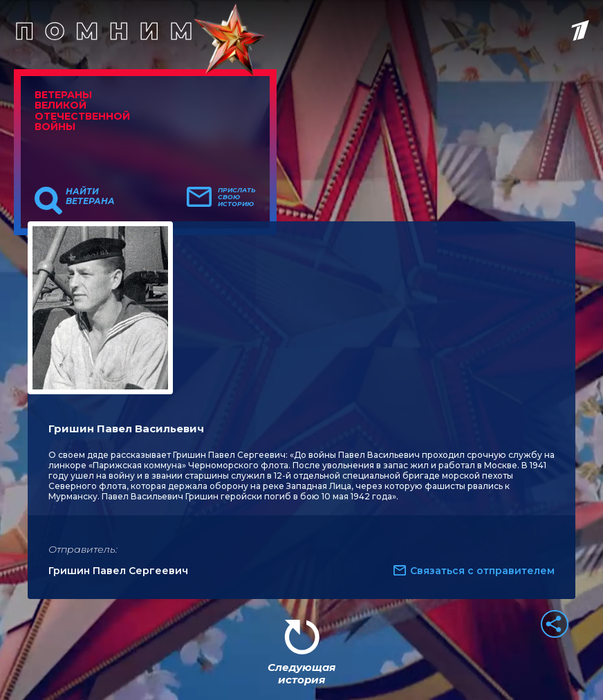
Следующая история (301, 673)
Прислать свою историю (237, 197)
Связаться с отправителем (482, 571)
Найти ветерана (90, 196)
